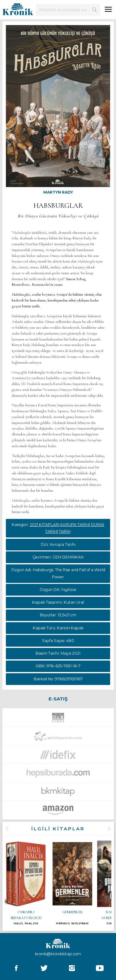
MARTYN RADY (58, 192)
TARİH (65, 531)
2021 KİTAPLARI (45, 525)
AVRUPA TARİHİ (75, 525)
